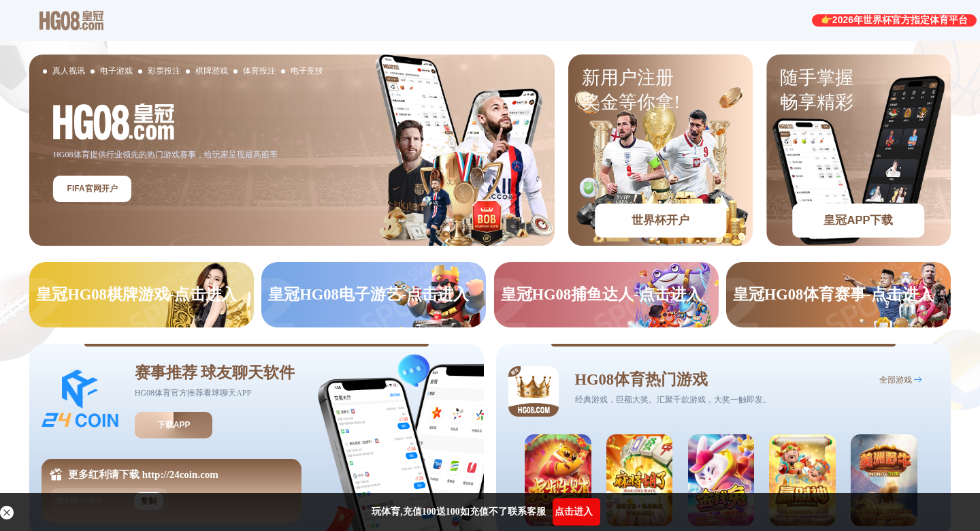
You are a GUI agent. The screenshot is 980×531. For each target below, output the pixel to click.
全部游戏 (896, 380)
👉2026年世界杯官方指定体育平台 (894, 20)
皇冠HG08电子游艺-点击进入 (369, 294)
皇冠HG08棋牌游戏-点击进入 (136, 294)
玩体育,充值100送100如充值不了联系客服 (459, 512)
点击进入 (574, 512)
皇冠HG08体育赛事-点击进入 (833, 294)
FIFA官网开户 (93, 189)
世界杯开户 (660, 220)
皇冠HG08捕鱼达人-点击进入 (601, 294)
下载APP (174, 425)
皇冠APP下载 (858, 220)
